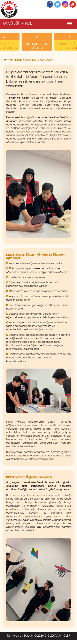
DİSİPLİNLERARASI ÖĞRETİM (37, 41)
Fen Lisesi (16, 60)
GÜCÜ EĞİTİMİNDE (18, 24)
